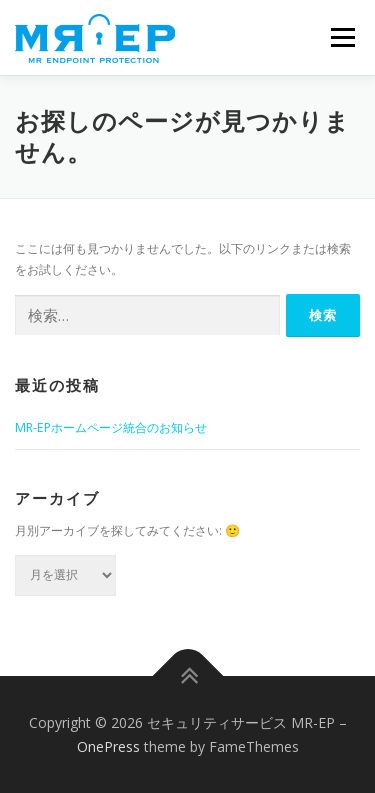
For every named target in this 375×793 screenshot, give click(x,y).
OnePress (108, 746)
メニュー (342, 37)
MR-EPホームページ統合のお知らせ (111, 427)
